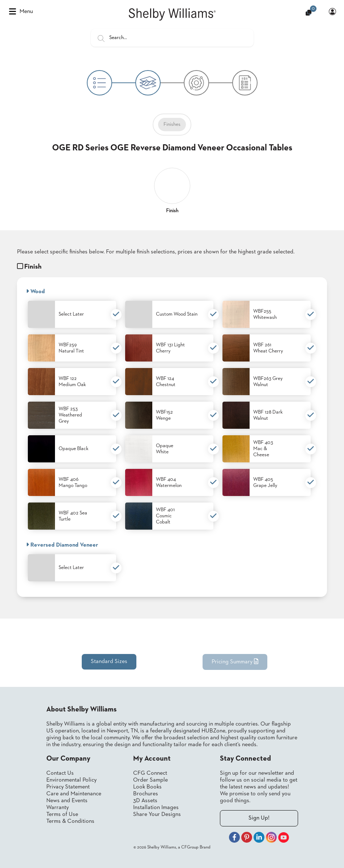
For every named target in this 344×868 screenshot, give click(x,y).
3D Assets (145, 801)
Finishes (172, 124)
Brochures (146, 794)
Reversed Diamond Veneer (62, 545)
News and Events (67, 801)
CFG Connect (150, 773)
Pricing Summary (235, 662)
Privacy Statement (68, 787)
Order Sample (150, 780)
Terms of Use (62, 814)
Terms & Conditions (70, 821)
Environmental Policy (71, 780)
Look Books (147, 787)
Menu (21, 12)
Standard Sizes (109, 662)
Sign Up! (259, 818)
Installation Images (156, 808)
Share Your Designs (157, 814)
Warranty (58, 808)
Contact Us (60, 773)
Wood (35, 291)
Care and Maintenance (74, 794)
